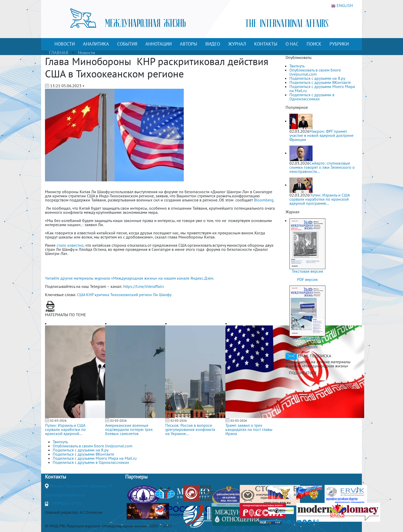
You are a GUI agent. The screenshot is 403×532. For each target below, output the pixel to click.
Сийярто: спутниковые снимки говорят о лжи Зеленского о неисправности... (322, 167)
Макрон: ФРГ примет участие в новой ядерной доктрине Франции (321, 135)
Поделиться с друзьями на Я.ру (317, 78)
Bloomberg (264, 200)
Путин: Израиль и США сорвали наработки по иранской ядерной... (65, 429)
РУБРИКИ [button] (339, 44)
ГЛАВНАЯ (59, 53)
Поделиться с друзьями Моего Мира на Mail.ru (322, 88)
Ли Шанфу (162, 295)
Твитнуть (297, 66)
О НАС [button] (292, 44)
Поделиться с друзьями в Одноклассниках (312, 97)
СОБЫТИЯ (127, 44)
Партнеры (136, 477)
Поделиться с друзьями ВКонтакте (320, 82)
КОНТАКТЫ (266, 44)
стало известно (70, 245)
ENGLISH (342, 6)
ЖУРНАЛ (237, 44)
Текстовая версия (307, 271)
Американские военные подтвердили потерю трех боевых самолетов (129, 429)
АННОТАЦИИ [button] (159, 44)
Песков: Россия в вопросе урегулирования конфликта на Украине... (190, 429)
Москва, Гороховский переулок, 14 (81, 486)
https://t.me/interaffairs (144, 286)
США (81, 295)
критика (102, 295)
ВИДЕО (213, 44)
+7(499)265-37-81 (65, 503)
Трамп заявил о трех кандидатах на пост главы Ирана (249, 429)
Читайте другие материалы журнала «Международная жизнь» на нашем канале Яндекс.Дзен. (130, 278)
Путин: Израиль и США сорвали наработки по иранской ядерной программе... (319, 199)
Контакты (56, 477)
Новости (87, 53)
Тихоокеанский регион (131, 295)
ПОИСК (314, 44)
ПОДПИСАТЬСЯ (303, 373)
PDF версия (307, 279)
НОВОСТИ (65, 44)
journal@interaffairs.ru (65, 495)
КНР (90, 295)
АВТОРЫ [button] (189, 44)
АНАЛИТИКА (96, 44)
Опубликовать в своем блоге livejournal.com (315, 72)
